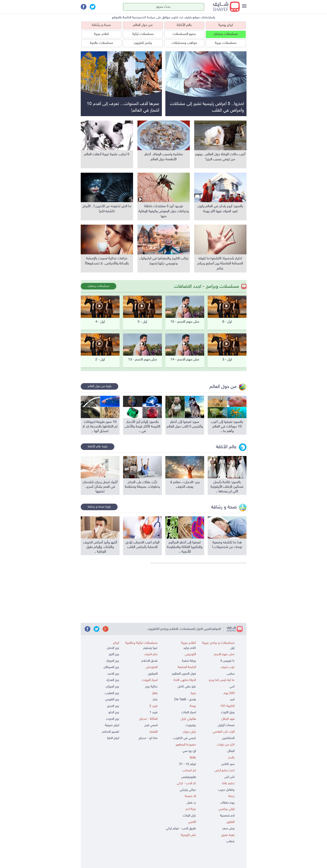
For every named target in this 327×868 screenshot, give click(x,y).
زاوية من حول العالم (99, 386)
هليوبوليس (189, 777)
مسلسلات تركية (143, 34)
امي (232, 687)
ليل (232, 648)
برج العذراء (113, 680)
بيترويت (191, 725)
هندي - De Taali (185, 700)
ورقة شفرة (189, 661)
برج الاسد (113, 674)
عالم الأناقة (184, 25)
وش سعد (228, 829)
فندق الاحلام (149, 661)
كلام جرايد (190, 648)
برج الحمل (113, 648)
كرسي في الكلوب (185, 738)
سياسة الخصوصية (144, 18)
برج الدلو (114, 712)
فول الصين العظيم (184, 674)
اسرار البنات (189, 712)
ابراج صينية (112, 725)
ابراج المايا (113, 738)
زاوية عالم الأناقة (98, 447)
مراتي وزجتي (188, 790)
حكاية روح (151, 687)
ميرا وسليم (150, 648)
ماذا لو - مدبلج (148, 738)
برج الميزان (112, 687)
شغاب (230, 841)
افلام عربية (101, 34)
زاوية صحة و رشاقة (99, 507)
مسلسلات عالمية (101, 43)
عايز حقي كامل (187, 687)
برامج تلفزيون (143, 43)
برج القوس (112, 700)
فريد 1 (153, 712)
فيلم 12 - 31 (187, 764)
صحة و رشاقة (101, 25)
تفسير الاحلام (111, 732)
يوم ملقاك (227, 803)
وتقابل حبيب (226, 790)
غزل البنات (189, 816)
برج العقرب (112, 693)
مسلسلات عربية (226, 43)
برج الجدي (113, 706)
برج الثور (114, 654)
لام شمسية (227, 816)
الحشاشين (228, 738)
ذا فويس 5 (227, 661)
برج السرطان (111, 667)
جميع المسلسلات (184, 34)
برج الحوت (113, 719)
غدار (155, 700)
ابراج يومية (226, 25)
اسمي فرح (151, 725)
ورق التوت (228, 712)
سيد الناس (228, 764)
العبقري (153, 674)
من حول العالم (143, 25)
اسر (232, 700)
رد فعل (191, 803)
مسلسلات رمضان (226, 34)
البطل (231, 751)
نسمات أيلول (226, 725)
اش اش (229, 777)
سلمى (231, 674)
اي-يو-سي (189, 751)
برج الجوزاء (113, 661)
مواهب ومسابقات (184, 43)
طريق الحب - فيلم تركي (181, 829)
